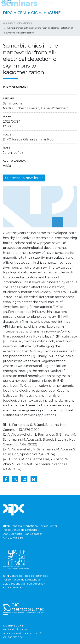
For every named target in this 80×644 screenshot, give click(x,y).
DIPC (8, 13)
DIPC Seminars (25, 23)
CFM (22, 13)
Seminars (8, 23)
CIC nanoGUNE (46, 13)
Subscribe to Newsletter (24, 178)
